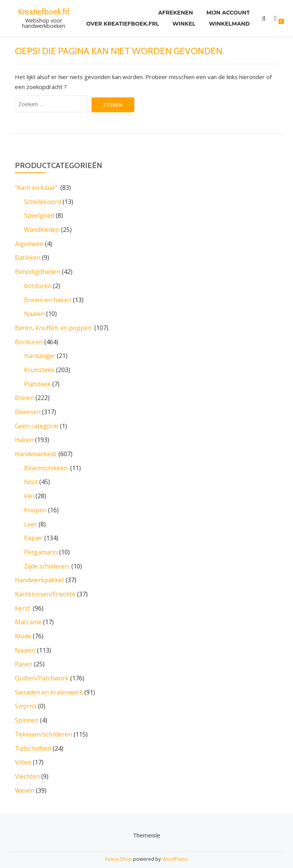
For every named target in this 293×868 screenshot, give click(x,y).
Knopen (35, 504)
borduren (38, 284)
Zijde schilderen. (47, 559)
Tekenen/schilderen (43, 724)
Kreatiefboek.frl (44, 11)
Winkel (184, 24)
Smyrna (26, 696)
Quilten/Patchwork (42, 669)
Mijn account (228, 13)
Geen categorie (37, 421)
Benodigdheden (38, 270)
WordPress (175, 847)
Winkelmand (229, 24)
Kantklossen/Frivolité (45, 586)
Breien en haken (48, 298)
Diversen (28, 408)
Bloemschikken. (46, 463)
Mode (23, 628)
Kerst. (23, 600)
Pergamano (41, 545)
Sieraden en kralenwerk (49, 683)
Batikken (28, 256)
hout (31, 476)
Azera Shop (118, 847)
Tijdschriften (33, 738)
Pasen (24, 655)
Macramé (28, 614)
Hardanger (40, 353)
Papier (33, 531)
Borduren (29, 339)
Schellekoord (43, 201)
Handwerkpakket (39, 573)
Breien (24, 394)
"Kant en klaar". (37, 188)
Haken (24, 435)
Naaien (34, 311)
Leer (31, 518)
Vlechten (27, 765)
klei (29, 490)
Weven (25, 779)
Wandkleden (42, 229)
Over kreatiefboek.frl (122, 24)
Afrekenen (175, 13)
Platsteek (37, 380)
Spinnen (27, 710)
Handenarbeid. (36, 449)
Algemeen (29, 243)
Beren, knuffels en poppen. (54, 325)
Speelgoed (39, 215)
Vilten (23, 751)
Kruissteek (39, 366)
